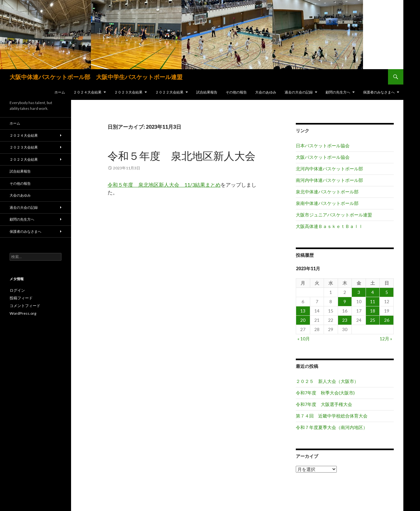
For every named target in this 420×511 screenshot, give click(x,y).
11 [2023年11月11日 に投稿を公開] (373, 301)
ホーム (60, 92)
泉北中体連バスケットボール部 (327, 192)
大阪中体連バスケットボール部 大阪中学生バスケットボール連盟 (96, 77)
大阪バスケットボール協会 (323, 157)
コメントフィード (25, 306)
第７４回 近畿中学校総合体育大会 (332, 416)
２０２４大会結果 (87, 92)
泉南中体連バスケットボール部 (327, 203)
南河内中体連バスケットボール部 (329, 180)
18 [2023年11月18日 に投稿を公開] (373, 311)
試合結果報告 (207, 92)
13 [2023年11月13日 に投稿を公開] (303, 311)
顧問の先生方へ (338, 92)
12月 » (386, 339)
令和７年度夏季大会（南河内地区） (332, 427)
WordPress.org (23, 313)
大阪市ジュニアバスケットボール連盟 (334, 215)
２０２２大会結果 (169, 92)
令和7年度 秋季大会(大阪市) (325, 393)
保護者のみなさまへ (379, 92)
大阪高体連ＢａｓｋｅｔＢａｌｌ (329, 226)
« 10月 (304, 339)
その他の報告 (236, 92)
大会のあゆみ (266, 92)
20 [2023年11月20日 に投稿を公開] (303, 320)
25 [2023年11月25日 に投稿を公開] (373, 320)
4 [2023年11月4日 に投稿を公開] (373, 292)
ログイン (17, 290)
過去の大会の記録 (299, 92)
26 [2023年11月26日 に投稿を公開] (387, 320)
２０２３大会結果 (128, 92)
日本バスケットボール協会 (323, 146)
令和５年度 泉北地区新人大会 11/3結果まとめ (164, 185)
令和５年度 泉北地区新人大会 (182, 156)
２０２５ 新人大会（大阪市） (327, 381)
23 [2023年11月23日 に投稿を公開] (345, 320)
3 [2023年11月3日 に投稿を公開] (359, 292)
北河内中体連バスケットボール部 (329, 169)
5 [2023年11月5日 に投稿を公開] (387, 292)
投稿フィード (21, 298)
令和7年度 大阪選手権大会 (324, 404)
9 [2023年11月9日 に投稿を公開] (345, 301)
